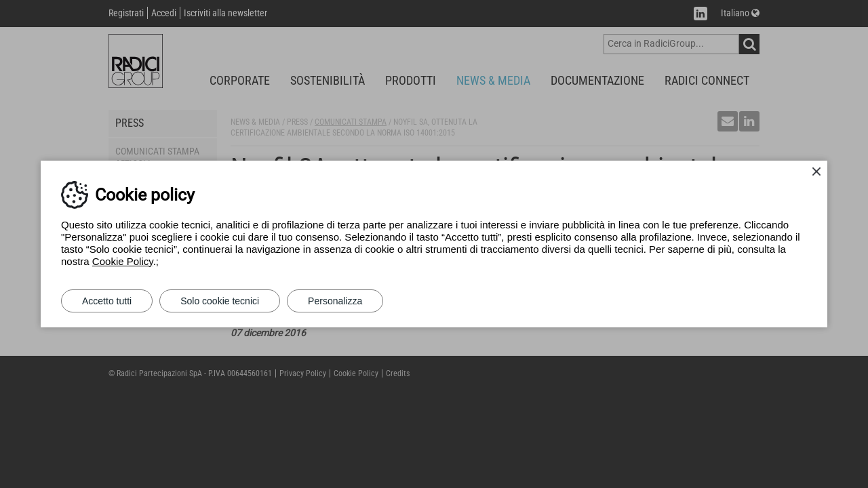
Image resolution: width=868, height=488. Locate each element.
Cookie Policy (123, 261)
